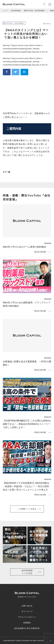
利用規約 (27, 623)
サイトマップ (27, 611)
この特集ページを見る (27, 509)
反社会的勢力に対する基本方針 (27, 628)
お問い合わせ (27, 606)
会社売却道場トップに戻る (27, 572)
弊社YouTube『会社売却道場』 (35, 11)
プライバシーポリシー (27, 617)
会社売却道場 (16, 11)
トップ (5, 11)
